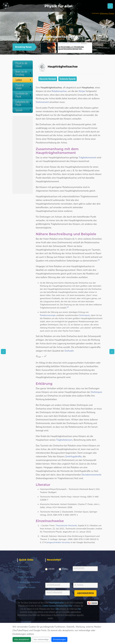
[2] (68, 307)
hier (80, 609)
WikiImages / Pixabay (107, 13)
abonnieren (86, 593)
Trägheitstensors (64, 440)
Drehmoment (42, 102)
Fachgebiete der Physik (23, 103)
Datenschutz (24, 572)
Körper (82, 91)
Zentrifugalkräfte (73, 457)
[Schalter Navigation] (110, 6)
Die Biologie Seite (26, 577)
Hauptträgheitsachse (56, 603)
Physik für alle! (58, 6)
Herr (51, 569)
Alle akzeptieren (22, 639)
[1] (99, 260)
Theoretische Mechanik (66, 526)
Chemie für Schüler (27, 587)
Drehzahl (69, 351)
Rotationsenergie (48, 315)
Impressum (23, 567)
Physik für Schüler (23, 87)
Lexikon (23, 80)
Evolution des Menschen (29, 582)
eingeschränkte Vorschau (59, 542)
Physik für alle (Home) (21, 65)
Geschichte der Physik (23, 95)
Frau (65, 569)
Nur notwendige (41, 639)
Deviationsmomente (91, 475)
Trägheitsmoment (87, 158)
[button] (96, 47)
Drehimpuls (85, 315)
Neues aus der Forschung (23, 73)
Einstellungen (59, 639)
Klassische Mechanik (48, 79)
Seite (57, 609)
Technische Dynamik (68, 79)
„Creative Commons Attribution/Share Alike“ (57, 606)
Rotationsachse (59, 91)
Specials (23, 110)
